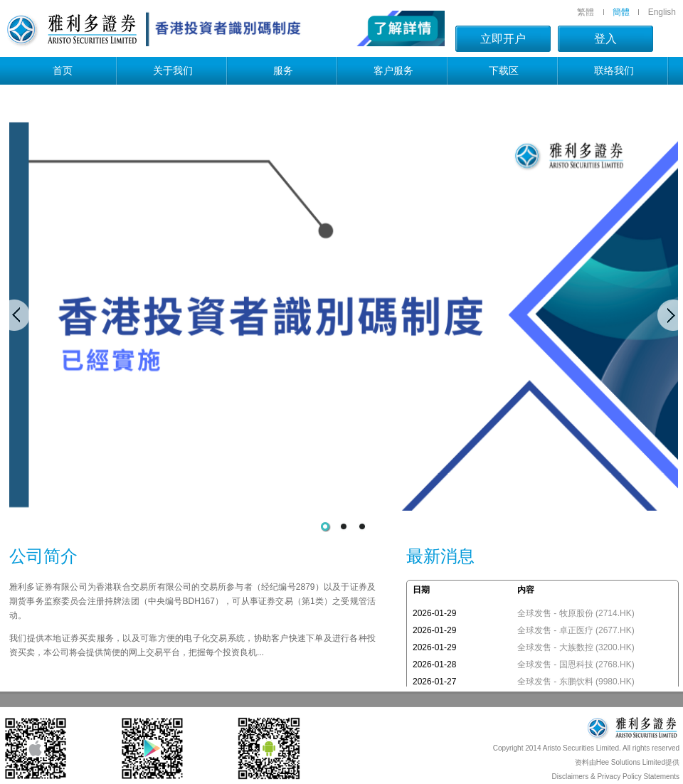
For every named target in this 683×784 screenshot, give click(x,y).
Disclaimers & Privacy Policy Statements (616, 777)
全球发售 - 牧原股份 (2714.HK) (576, 613)
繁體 (586, 12)
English (662, 12)
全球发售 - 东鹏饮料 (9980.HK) (576, 682)
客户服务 (393, 70)
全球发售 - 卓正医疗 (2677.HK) (576, 630)
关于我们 (173, 70)
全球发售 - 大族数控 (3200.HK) (576, 647)
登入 (605, 39)
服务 (283, 70)
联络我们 (614, 70)
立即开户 (503, 39)
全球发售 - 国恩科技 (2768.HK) (576, 664)
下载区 (504, 70)
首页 (63, 70)
